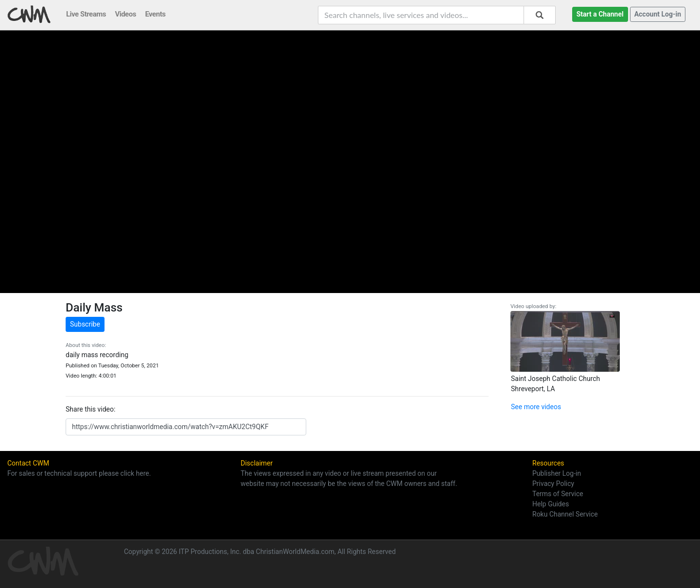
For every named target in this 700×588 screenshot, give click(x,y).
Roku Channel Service (565, 514)
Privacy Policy (553, 484)
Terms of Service (558, 494)
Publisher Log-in (557, 473)
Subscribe (85, 324)
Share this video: (90, 409)
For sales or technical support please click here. (79, 473)
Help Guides (551, 504)
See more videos (536, 407)
